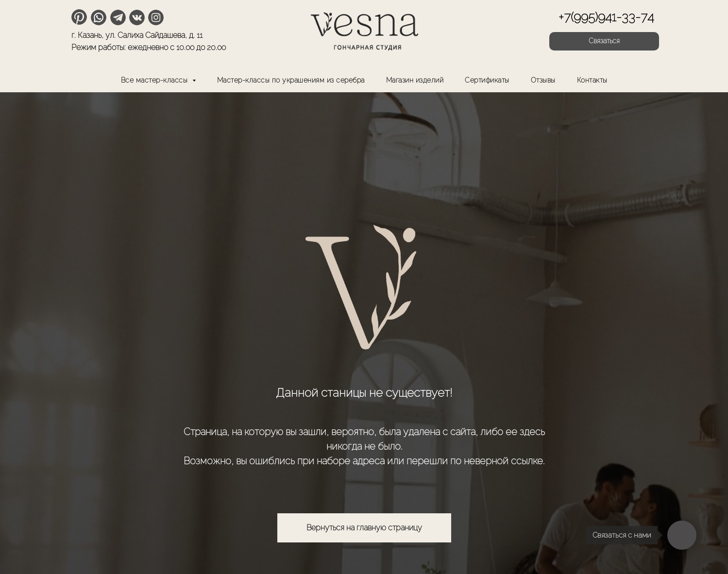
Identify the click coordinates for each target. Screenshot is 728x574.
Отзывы (543, 80)
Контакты (592, 80)
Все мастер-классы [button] (155, 80)
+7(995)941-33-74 (606, 17)
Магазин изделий (415, 80)
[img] (364, 29)
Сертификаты (487, 80)
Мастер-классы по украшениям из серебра (291, 80)
